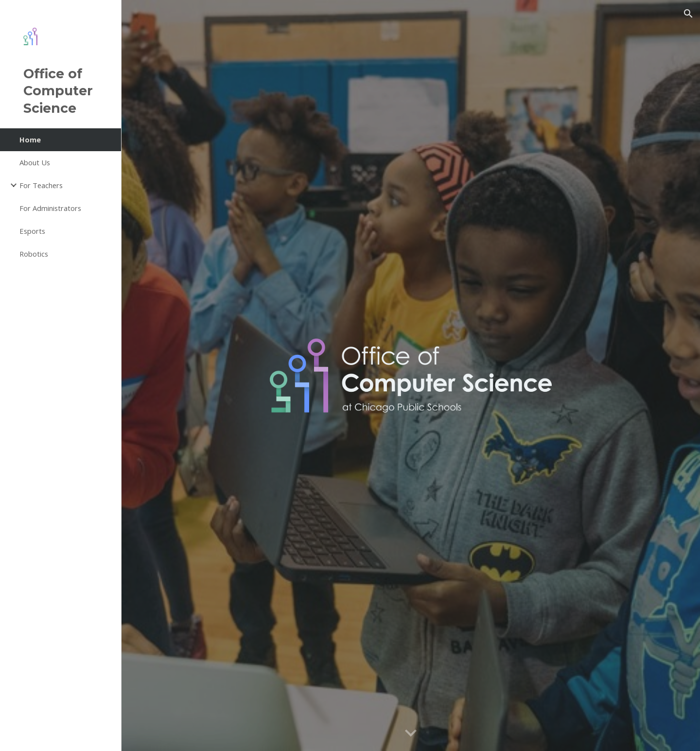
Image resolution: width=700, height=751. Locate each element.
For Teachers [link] (41, 185)
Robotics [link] (34, 254)
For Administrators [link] (50, 208)
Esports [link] (32, 231)
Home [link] (30, 140)
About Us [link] (35, 162)
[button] (688, 14)
